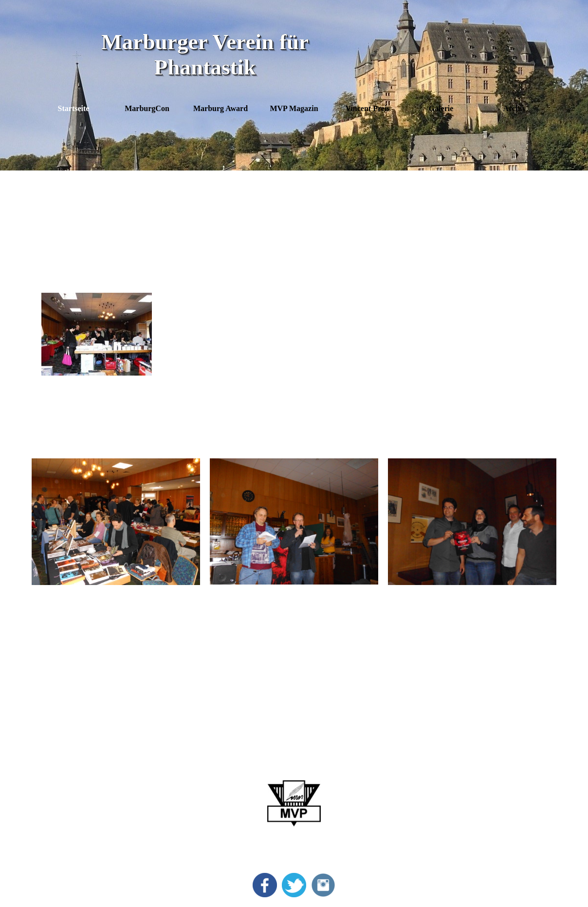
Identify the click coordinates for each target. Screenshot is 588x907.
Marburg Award (83, 794)
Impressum (465, 780)
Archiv (69, 838)
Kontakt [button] (460, 809)
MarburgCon (78, 780)
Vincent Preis (79, 809)
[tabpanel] (294, 230)
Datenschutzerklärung (481, 794)
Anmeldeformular (475, 823)
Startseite (74, 108)
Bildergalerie (77, 824)
